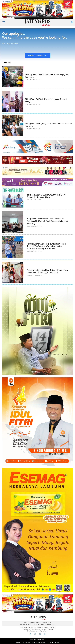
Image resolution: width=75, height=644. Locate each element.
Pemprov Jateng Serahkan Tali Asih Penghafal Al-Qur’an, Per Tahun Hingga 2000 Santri (48, 271)
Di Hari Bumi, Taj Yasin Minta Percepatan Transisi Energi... (46, 100)
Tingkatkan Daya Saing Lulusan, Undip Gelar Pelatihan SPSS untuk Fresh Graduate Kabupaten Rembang (48, 221)
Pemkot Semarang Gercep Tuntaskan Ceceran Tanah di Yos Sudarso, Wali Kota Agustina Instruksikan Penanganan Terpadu (47, 246)
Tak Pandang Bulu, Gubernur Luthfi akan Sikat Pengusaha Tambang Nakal (46, 196)
